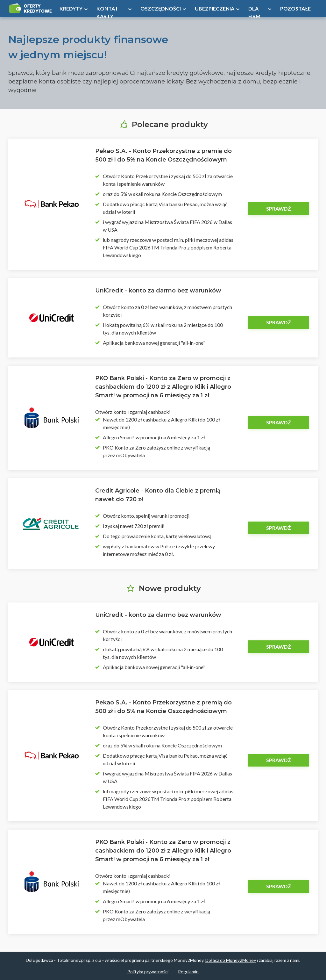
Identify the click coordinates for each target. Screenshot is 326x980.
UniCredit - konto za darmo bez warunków (158, 291)
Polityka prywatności (148, 972)
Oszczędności (161, 8)
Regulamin (188, 972)
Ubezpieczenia (215, 8)
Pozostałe (295, 8)
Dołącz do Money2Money (231, 960)
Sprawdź (279, 209)
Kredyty (71, 8)
